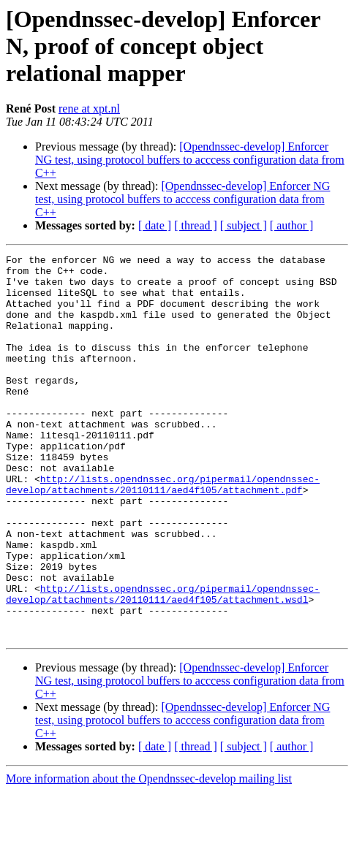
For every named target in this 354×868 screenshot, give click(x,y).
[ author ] (292, 225)
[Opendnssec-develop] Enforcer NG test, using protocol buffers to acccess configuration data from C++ (190, 160)
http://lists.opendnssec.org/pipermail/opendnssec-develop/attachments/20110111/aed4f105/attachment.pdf (163, 531)
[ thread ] (196, 225)
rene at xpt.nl (89, 108)
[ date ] (155, 225)
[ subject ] (244, 225)
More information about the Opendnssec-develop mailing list (149, 855)
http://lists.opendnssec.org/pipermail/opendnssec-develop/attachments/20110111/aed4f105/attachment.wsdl (163, 663)
